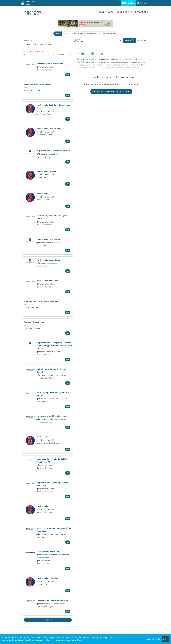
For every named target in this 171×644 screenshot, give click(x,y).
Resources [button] (141, 12)
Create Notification (64, 54)
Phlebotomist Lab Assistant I (49, 239)
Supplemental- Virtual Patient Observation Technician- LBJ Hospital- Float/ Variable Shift (53, 555)
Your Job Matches (93, 34)
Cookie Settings (153, 639)
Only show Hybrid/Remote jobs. (39, 44)
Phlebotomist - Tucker (46, 171)
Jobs (111, 12)
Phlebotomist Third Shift (47, 281)
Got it (165, 639)
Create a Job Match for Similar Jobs (111, 91)
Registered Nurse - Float (35, 322)
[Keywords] (48, 40)
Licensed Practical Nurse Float (50, 64)
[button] (142, 40)
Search (58, 34)
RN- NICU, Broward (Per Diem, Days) (52, 416)
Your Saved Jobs (110, 34)
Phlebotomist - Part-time (47, 578)
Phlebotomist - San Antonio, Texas (51, 128)
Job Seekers (128, 3)
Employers (143, 3)
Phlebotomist (43, 193)
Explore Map (78, 34)
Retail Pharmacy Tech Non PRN (37, 84)
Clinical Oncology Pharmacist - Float (52, 600)
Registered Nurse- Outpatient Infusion (53, 151)
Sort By (27, 54)
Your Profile (124, 12)
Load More (48, 620)
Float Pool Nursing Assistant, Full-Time (41, 301)
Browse (67, 34)
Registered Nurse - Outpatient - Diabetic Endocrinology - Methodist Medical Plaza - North (54, 345)
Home (102, 12)
